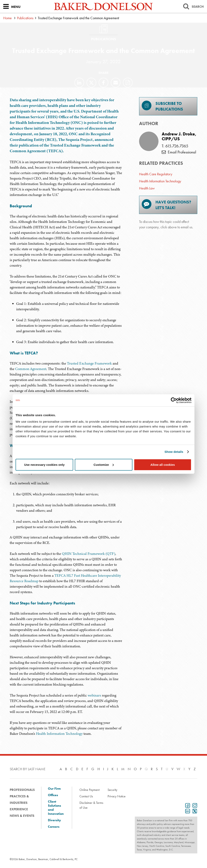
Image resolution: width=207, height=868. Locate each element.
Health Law (147, 188)
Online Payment (89, 790)
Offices (53, 795)
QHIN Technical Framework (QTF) (89, 554)
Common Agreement (31, 369)
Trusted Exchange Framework (89, 363)
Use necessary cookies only (44, 464)
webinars (94, 695)
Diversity (54, 820)
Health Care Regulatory (156, 174)
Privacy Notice (117, 796)
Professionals (22, 790)
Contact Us (86, 796)
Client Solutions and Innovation (56, 808)
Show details (174, 452)
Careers (54, 827)
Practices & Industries (19, 799)
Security (112, 790)
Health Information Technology (59, 734)
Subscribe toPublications (162, 106)
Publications (25, 18)
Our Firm (54, 789)
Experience (19, 809)
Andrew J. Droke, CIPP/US (179, 136)
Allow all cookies (163, 464)
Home (7, 18)
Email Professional (179, 152)
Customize (104, 464)
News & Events (22, 816)
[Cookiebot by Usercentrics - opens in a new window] (174, 400)
